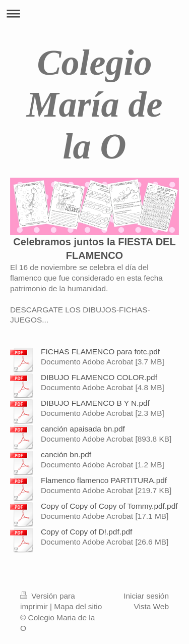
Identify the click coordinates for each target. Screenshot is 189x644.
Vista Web (151, 606)
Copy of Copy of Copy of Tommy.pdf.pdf (109, 506)
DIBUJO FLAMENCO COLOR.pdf (99, 377)
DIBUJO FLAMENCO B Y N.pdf (95, 403)
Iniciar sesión (146, 596)
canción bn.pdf (66, 454)
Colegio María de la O (95, 104)
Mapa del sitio (78, 606)
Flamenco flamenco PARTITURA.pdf (104, 480)
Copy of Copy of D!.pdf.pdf (86, 532)
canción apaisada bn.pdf (83, 429)
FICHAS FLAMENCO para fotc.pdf (100, 352)
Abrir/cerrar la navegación (94, 13)
